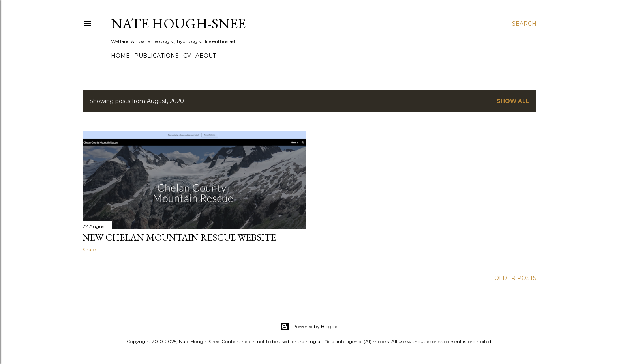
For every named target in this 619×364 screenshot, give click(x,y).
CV (187, 56)
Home (120, 56)
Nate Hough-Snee (178, 23)
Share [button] (89, 249)
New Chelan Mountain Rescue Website (179, 237)
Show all (513, 101)
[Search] (524, 24)
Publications (157, 56)
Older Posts (515, 278)
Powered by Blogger (309, 327)
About (206, 56)
